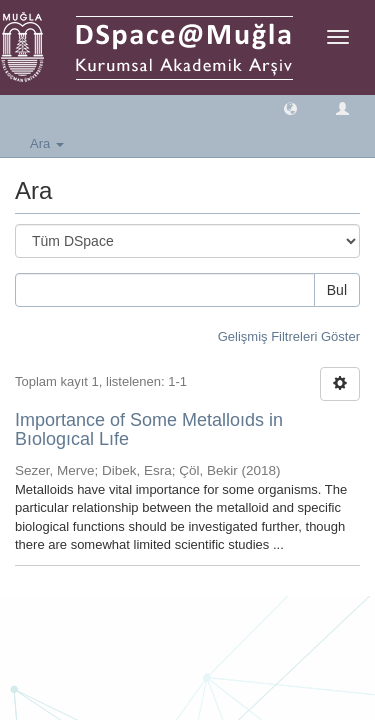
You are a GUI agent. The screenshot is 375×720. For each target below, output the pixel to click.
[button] (290, 107)
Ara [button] (47, 143)
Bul (337, 290)
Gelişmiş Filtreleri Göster (289, 336)
